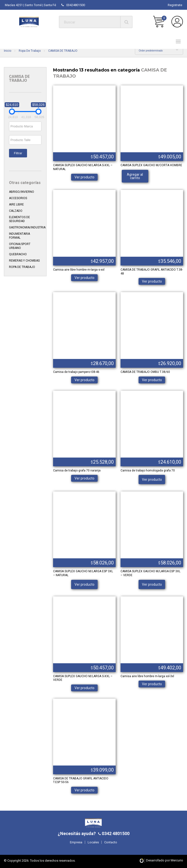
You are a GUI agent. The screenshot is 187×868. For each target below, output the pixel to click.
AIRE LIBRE (16, 204)
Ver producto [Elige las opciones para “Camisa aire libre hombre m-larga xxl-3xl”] (152, 684)
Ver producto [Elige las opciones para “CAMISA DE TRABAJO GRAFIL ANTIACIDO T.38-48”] (152, 281)
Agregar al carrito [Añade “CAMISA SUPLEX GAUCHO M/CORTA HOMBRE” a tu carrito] (135, 176)
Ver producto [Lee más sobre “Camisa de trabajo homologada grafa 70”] (152, 480)
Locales (93, 842)
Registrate (175, 5)
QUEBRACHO (18, 254)
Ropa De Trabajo (30, 51)
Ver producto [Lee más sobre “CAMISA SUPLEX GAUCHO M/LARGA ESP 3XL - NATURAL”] (84, 584)
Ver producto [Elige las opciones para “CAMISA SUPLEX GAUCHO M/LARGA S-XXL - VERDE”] (84, 688)
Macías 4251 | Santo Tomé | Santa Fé (30, 5)
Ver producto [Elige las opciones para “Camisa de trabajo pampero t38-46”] (84, 380)
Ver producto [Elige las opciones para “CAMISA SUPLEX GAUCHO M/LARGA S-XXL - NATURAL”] (84, 177)
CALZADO (16, 211)
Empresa (76, 842)
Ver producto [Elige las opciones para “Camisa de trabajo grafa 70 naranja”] (84, 478)
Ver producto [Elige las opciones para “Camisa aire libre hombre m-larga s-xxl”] (84, 278)
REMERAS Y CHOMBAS (24, 261)
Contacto (111, 842)
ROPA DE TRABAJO (22, 267)
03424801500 (73, 5)
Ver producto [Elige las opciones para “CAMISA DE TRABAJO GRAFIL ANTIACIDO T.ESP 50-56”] (84, 790)
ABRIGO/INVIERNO (22, 192)
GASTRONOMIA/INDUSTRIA (27, 227)
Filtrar (18, 153)
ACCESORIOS (18, 198)
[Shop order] (159, 51)
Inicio (8, 51)
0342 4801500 (115, 833)
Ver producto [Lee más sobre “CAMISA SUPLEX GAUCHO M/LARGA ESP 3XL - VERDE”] (152, 584)
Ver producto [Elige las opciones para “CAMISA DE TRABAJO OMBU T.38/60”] (152, 380)
